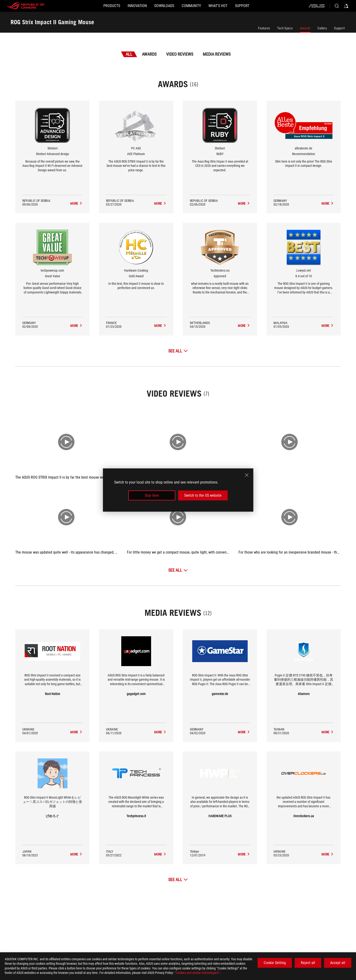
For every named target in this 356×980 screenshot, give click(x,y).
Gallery (322, 28)
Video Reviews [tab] (180, 54)
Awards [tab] (149, 54)
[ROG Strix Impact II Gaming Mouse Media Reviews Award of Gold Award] (160, 326)
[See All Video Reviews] (178, 570)
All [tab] (129, 54)
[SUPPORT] (261, 6)
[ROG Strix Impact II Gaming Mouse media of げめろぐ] (76, 854)
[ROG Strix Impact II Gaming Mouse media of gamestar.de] (244, 732)
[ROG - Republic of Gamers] (26, 6)
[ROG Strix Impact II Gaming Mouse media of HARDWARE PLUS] (244, 854)
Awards (305, 28)
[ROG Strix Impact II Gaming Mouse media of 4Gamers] (328, 732)
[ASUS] (317, 6)
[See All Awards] (178, 351)
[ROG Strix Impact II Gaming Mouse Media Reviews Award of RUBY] (244, 203)
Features (264, 28)
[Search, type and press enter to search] (337, 6)
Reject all (308, 963)
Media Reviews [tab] (217, 54)
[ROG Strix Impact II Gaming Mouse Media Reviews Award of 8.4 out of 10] (328, 326)
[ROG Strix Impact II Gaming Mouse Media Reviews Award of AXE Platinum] (160, 203)
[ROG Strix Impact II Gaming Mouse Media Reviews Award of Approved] (244, 326)
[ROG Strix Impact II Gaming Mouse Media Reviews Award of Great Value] (76, 326)
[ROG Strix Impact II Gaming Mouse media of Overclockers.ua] (328, 854)
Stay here (152, 495)
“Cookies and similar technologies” (197, 973)
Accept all (338, 963)
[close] (247, 475)
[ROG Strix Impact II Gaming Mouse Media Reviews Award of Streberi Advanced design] (76, 203)
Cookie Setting (275, 963)
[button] (93, 6)
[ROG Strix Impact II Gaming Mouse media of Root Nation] (76, 732)
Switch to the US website (203, 495)
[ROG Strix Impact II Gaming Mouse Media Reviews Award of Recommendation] (328, 203)
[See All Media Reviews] (178, 880)
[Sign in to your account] (346, 6)
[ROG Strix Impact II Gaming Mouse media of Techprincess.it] (160, 854)
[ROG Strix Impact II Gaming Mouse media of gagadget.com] (160, 732)
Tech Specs (285, 28)
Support (339, 28)
